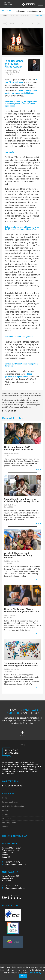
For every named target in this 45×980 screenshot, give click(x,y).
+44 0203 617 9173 (11, 862)
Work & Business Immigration (13, 806)
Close (23, 976)
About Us (6, 810)
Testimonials (7, 818)
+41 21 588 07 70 (10, 886)
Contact (5, 827)
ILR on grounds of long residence (19, 375)
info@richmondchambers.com (15, 864)
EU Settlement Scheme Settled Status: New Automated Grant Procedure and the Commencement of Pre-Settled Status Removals (28, 11)
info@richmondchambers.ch (14, 888)
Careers (5, 814)
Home (12, 16)
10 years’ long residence (21, 81)
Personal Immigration (10, 802)
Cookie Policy (35, 973)
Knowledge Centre (23, 16)
